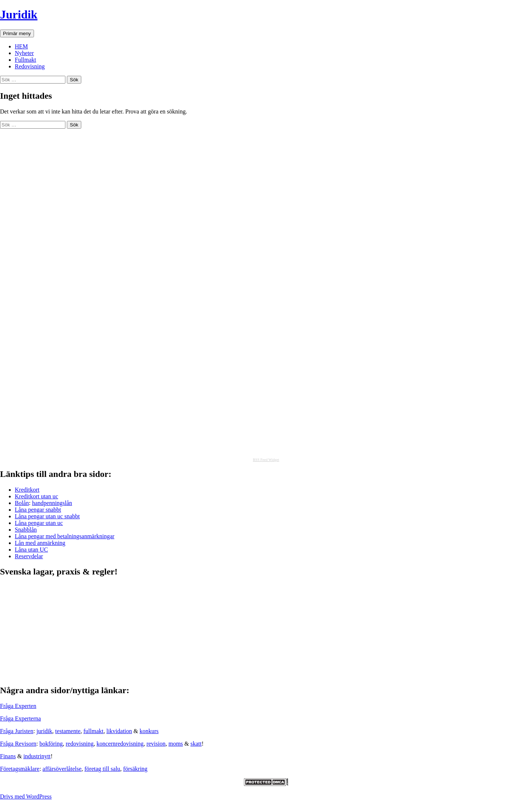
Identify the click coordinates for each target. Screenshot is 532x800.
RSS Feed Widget (266, 460)
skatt (196, 744)
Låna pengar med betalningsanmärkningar (65, 536)
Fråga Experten (18, 706)
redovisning (80, 744)
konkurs (149, 731)
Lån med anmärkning (40, 543)
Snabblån (26, 530)
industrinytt (37, 756)
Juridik (19, 14)
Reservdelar (29, 556)
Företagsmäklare (20, 769)
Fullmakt (25, 60)
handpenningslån (52, 503)
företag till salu (103, 769)
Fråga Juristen (17, 731)
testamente (68, 731)
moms (176, 744)
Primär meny (17, 33)
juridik (45, 731)
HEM (21, 46)
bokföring (51, 744)
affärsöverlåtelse (62, 769)
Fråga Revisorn (18, 744)
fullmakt (93, 731)
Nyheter (24, 53)
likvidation (119, 731)
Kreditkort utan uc (36, 496)
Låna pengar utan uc (39, 523)
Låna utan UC (31, 550)
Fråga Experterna (21, 718)
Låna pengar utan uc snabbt (47, 516)
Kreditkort (27, 490)
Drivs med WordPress (26, 796)
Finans (8, 756)
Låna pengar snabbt (38, 510)
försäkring (135, 769)
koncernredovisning (120, 744)
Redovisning (30, 66)
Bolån (22, 503)
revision (156, 744)
